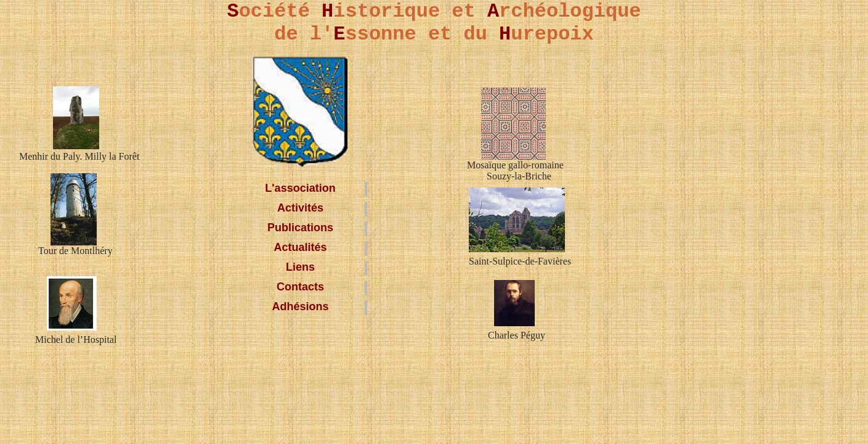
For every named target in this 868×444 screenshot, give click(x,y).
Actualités (300, 247)
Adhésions (300, 306)
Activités (300, 208)
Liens (300, 267)
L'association (300, 188)
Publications (300, 228)
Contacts (300, 287)
